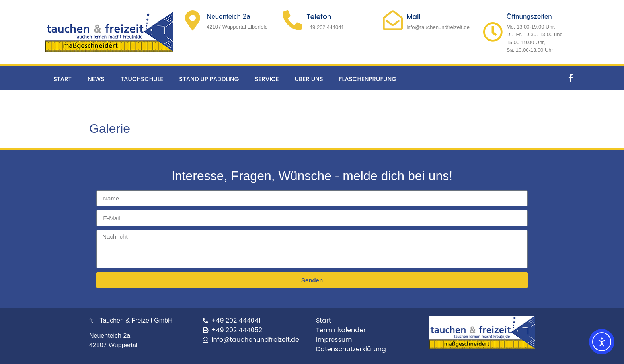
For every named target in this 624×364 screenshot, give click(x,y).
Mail (414, 17)
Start (62, 79)
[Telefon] (292, 20)
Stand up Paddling (209, 79)
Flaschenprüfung (368, 79)
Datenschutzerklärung (351, 349)
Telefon (319, 17)
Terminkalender (341, 330)
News (96, 79)
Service (267, 79)
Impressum (334, 340)
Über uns (309, 79)
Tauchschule (142, 79)
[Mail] (393, 20)
